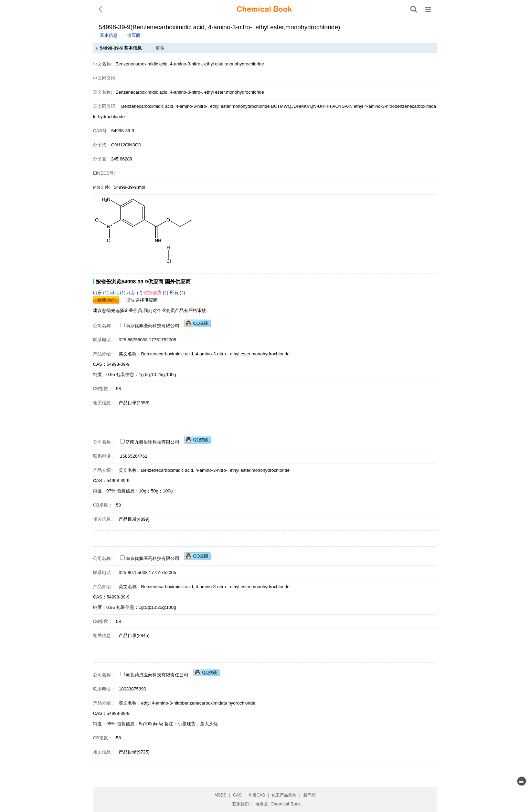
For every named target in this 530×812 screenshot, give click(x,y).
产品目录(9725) (134, 752)
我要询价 (106, 300)
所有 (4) (178, 293)
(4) (156, 293)
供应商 (134, 35)
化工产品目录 (284, 795)
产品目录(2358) (134, 403)
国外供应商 (178, 282)
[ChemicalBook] (264, 9)
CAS (237, 795)
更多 (160, 48)
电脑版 (262, 804)
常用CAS (257, 795)
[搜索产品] (414, 9)
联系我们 (241, 804)
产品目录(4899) (134, 519)
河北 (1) (118, 293)
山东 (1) (101, 293)
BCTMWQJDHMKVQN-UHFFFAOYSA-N (312, 106)
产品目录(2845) (134, 636)
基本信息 (109, 35)
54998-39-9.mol (130, 187)
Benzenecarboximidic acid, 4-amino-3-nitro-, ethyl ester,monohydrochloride (195, 106)
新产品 (309, 795)
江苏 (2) (135, 293)
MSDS (220, 795)
